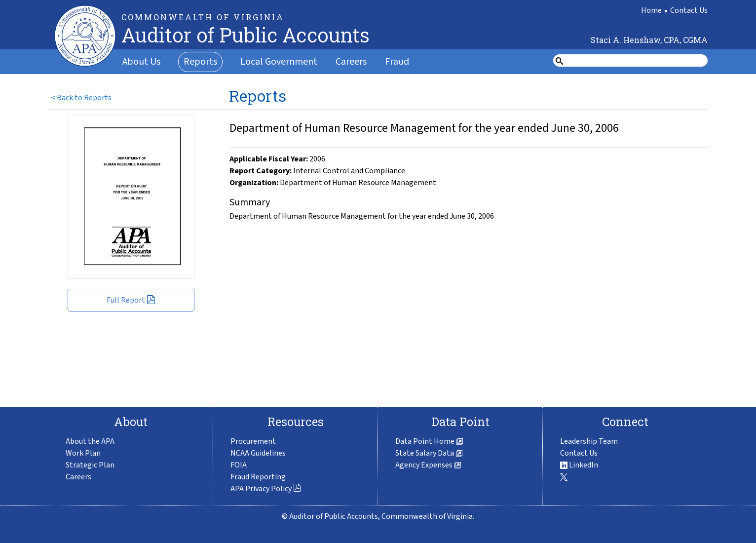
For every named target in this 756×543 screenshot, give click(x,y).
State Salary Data (429, 453)
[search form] (637, 61)
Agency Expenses (428, 465)
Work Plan (83, 453)
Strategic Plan (90, 465)
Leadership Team (589, 441)
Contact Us (689, 10)
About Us (141, 62)
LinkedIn (579, 465)
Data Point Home (429, 441)
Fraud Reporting (258, 477)
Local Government (279, 62)
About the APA (90, 441)
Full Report (131, 300)
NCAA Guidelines (258, 453)
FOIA (239, 465)
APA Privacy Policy (266, 489)
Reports (200, 62)
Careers (351, 62)
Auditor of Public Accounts (246, 35)
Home (651, 10)
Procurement (253, 441)
